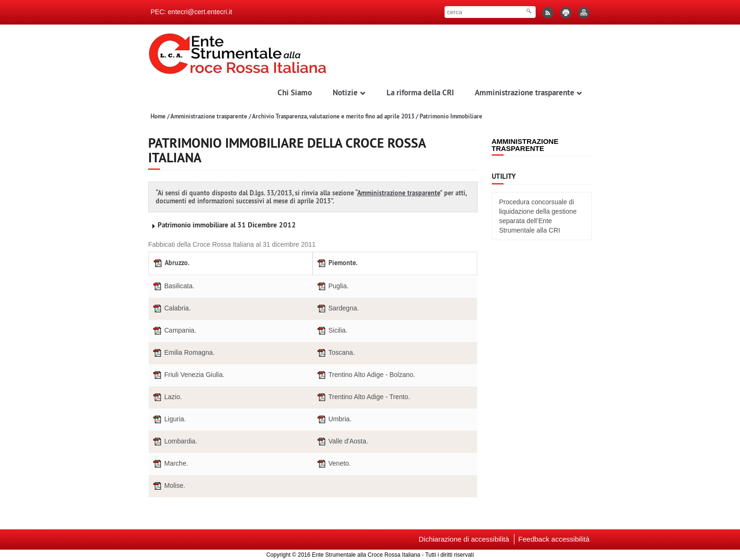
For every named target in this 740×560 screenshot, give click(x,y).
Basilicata (173, 287)
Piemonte (336, 263)
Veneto (333, 464)
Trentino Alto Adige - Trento (363, 397)
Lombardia (174, 442)
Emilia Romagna (183, 353)
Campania (174, 331)
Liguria (168, 420)
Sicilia (332, 331)
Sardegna (337, 309)
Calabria (171, 309)
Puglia (332, 287)
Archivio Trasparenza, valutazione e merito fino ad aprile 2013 (333, 116)
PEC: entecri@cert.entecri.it (191, 12)
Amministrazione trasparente (209, 116)
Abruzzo (171, 263)
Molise (168, 486)
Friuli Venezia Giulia (188, 375)
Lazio (166, 397)
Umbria (333, 420)
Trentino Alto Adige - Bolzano (365, 375)
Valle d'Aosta (342, 442)
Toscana (335, 353)
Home (158, 116)
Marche (170, 464)
